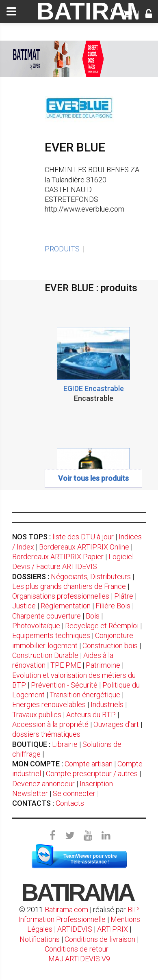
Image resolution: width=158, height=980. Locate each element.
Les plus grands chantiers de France (69, 586)
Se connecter (74, 793)
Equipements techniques (51, 635)
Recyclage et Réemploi (102, 626)
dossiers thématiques (46, 734)
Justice (24, 606)
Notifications (40, 939)
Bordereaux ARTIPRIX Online (84, 547)
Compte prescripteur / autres (92, 773)
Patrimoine (103, 665)
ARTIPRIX (113, 929)
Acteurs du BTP (91, 715)
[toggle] (11, 11)
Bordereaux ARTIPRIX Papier (58, 557)
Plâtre (124, 596)
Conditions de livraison (100, 939)
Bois (93, 616)
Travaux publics (37, 715)
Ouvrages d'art (116, 724)
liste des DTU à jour (83, 537)
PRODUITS (62, 249)
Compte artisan (89, 764)
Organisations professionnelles (61, 596)
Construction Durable (45, 655)
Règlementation (66, 606)
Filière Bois (113, 606)
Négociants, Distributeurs (91, 577)
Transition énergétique (85, 695)
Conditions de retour (77, 949)
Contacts (70, 803)
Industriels (107, 704)
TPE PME (66, 665)
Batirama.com (66, 910)
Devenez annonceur (43, 784)
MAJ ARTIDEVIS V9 (79, 959)
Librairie (65, 744)
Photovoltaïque (36, 626)
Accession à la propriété (50, 724)
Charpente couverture (47, 616)
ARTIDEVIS (75, 929)
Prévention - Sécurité (64, 685)
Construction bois (110, 646)
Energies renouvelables (49, 704)
